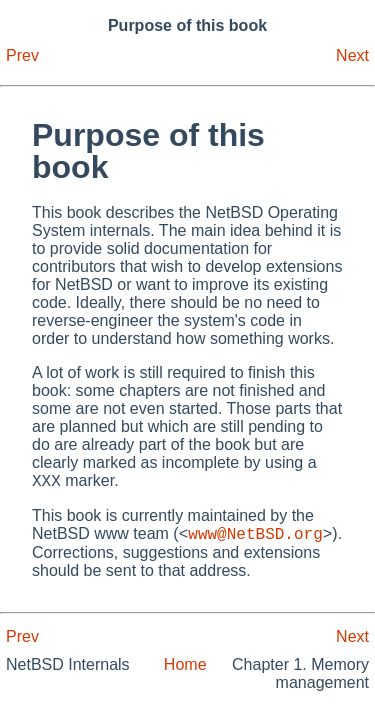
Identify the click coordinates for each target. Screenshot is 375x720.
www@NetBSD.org (255, 539)
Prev (22, 55)
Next (352, 55)
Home (185, 670)
